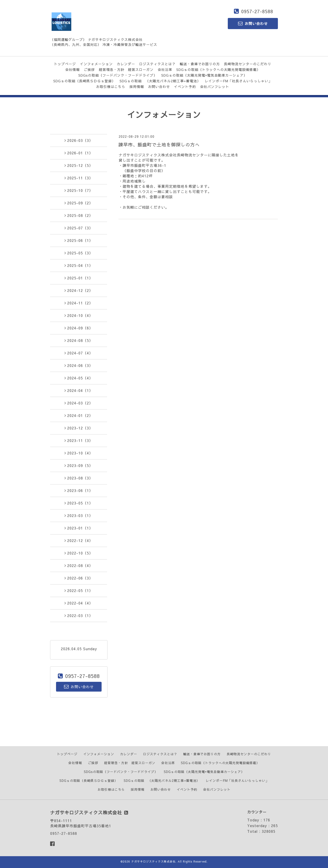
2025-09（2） (79, 203)
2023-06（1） (79, 490)
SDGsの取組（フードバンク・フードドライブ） (118, 75)
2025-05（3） (79, 253)
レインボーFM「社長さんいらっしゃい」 (238, 81)
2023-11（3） (79, 440)
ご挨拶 (89, 69)
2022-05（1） (79, 590)
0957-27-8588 (257, 11)
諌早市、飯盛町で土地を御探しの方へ (159, 144)
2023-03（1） (79, 515)
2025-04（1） (79, 265)
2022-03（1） (79, 615)
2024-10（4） (79, 315)
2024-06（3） (79, 365)
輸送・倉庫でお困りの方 (200, 64)
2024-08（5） (79, 340)
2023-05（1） (79, 503)
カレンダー (126, 64)
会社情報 (72, 69)
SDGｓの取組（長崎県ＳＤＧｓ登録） (84, 81)
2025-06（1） (79, 240)
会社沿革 (165, 69)
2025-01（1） (79, 278)
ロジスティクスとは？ (157, 64)
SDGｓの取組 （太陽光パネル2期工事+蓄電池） (160, 81)
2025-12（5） (79, 165)
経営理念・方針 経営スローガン (126, 69)
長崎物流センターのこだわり (248, 64)
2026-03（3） (79, 140)
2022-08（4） (79, 565)
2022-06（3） (79, 578)
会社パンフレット (215, 87)
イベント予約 (185, 87)
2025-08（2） (79, 215)
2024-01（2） (79, 415)
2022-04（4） (79, 603)
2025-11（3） (79, 178)
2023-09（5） (79, 465)
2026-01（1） (79, 153)
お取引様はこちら (111, 87)
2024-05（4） (79, 378)
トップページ (65, 64)
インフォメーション (96, 64)
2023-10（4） (79, 453)
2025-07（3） (79, 228)
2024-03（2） (79, 403)
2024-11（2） (79, 303)
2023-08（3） (79, 478)
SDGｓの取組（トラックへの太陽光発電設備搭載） (218, 69)
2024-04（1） (79, 390)
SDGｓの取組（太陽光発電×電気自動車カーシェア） (204, 75)
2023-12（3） (79, 428)
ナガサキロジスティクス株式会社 (153, 861)
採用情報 (137, 87)
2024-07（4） (79, 353)
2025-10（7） (79, 190)
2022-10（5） (79, 553)
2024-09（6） (79, 328)
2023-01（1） (79, 528)
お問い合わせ (159, 87)
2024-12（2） (79, 290)
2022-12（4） (79, 540)
